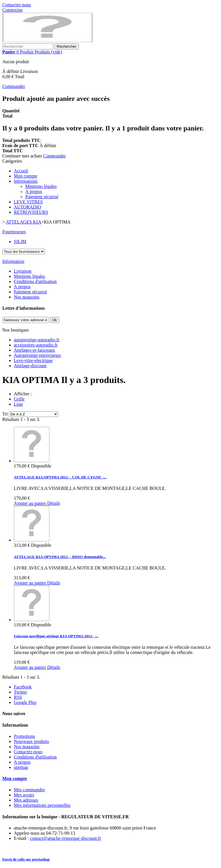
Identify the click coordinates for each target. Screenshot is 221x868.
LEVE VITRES (28, 202)
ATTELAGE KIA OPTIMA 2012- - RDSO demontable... (60, 557)
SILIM (20, 241)
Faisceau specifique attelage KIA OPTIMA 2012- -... (56, 636)
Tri (5, 414)
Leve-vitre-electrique (33, 360)
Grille (19, 399)
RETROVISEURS (31, 212)
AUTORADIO (27, 207)
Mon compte (25, 176)
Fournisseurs (14, 232)
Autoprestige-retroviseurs (37, 355)
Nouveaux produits (31, 741)
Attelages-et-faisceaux (34, 350)
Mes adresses (26, 800)
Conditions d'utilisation (35, 281)
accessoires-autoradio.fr (36, 345)
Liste (18, 404)
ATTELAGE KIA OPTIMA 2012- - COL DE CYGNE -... (60, 477)
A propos (34, 192)
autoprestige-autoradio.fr (37, 340)
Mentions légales (41, 186)
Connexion (12, 10)
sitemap (21, 767)
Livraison (23, 271)
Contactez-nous (17, 5)
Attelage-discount (30, 366)
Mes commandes (29, 790)
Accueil (21, 171)
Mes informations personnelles (42, 805)
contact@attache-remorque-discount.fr (65, 838)
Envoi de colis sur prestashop (26, 859)
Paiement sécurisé (42, 197)
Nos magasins (27, 297)
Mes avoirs (24, 795)
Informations (26, 181)
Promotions (24, 736)
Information (13, 261)
